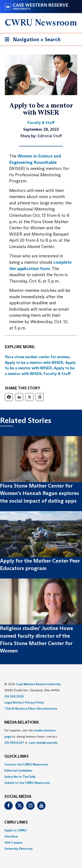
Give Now (11, 836)
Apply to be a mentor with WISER (34, 363)
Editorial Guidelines (18, 770)
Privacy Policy (34, 702)
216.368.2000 (14, 696)
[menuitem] (41, 764)
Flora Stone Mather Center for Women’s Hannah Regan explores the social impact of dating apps (39, 493)
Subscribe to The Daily (20, 777)
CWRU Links (16, 822)
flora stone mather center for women (37, 357)
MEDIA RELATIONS (22, 722)
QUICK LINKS (17, 757)
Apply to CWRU (15, 830)
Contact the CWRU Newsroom (26, 764)
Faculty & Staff (57, 374)
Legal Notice (13, 702)
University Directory (18, 849)
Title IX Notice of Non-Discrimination (31, 709)
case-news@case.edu (43, 743)
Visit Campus (13, 842)
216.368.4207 (14, 743)
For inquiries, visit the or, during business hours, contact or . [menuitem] (31, 736)
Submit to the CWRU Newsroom (27, 783)
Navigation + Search (31, 40)
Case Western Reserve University (38, 684)
